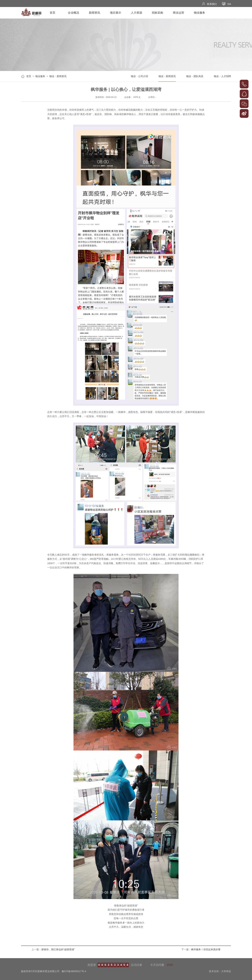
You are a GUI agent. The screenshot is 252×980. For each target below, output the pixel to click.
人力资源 (136, 13)
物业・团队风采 (195, 76)
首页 (52, 13)
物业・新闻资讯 (58, 76)
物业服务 (199, 13)
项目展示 (115, 13)
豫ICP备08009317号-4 (74, 971)
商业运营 (178, 13)
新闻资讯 (94, 13)
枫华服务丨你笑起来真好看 (206, 949)
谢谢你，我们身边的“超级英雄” (58, 949)
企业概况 (73, 13)
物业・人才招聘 (222, 76)
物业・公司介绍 (139, 76)
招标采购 (157, 13)
